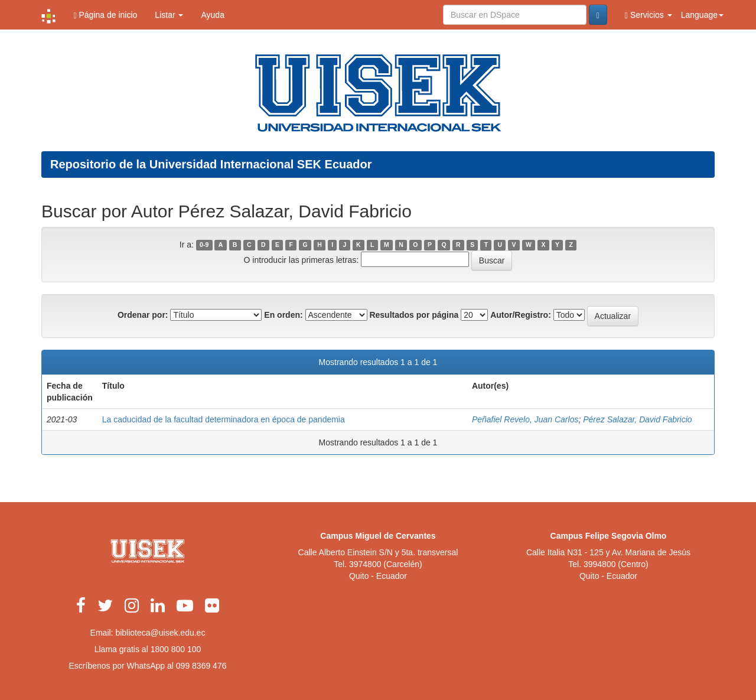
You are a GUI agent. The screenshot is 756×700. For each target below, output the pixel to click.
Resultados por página (414, 315)
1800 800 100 (176, 649)
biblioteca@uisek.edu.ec (160, 633)
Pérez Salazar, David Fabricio (637, 419)
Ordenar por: (143, 315)
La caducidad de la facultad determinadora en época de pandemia (224, 419)
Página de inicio (105, 15)
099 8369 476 (201, 666)
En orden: (283, 315)
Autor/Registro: (521, 315)
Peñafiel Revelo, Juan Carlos (525, 419)
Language (702, 15)
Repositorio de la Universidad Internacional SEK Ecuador (211, 164)
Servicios (649, 15)
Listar (169, 15)
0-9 (204, 245)
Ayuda (212, 15)
